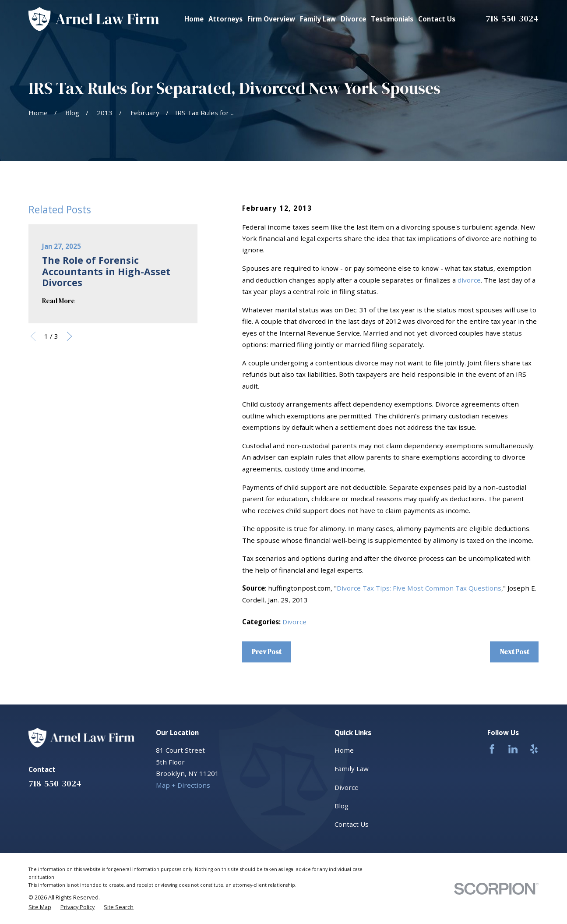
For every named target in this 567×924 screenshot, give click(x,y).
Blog (342, 806)
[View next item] (69, 336)
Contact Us (352, 824)
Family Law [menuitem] (318, 19)
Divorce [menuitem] (353, 19)
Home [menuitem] (194, 19)
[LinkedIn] (513, 749)
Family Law (352, 768)
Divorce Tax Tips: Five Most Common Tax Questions (419, 588)
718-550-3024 (512, 18)
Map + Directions (183, 785)
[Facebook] (492, 749)
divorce (469, 280)
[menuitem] (40, 907)
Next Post (514, 652)
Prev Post (266, 652)
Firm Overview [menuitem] (271, 19)
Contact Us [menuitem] (437, 19)
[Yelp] (534, 749)
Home (344, 750)
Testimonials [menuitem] (392, 19)
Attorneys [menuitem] (225, 19)
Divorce (294, 622)
